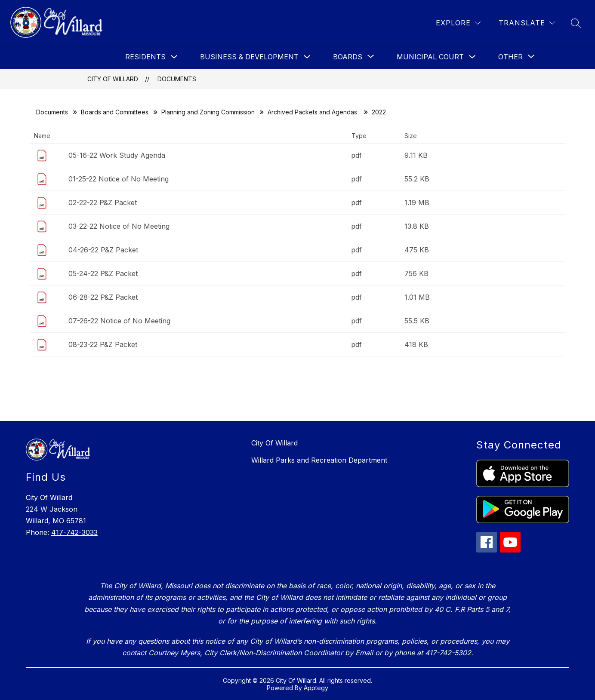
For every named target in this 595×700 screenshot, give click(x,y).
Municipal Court (430, 57)
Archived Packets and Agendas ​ (313, 112)
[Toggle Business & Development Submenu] (307, 57)
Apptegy (316, 688)
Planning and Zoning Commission (208, 112)
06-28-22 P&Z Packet (103, 297)
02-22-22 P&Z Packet (103, 203)
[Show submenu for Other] (510, 57)
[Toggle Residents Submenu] (174, 57)
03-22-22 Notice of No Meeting (119, 226)
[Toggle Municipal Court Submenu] (472, 57)
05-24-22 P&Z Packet (103, 273)
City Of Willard (113, 79)
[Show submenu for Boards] (348, 57)
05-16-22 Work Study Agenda (117, 155)
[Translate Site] (527, 23)
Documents (177, 79)
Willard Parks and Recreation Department (319, 460)
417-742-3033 (74, 532)
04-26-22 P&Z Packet (103, 250)
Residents (145, 57)
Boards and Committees (115, 112)
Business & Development (249, 57)
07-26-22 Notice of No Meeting (119, 321)
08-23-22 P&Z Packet (103, 344)
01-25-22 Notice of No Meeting (119, 179)
